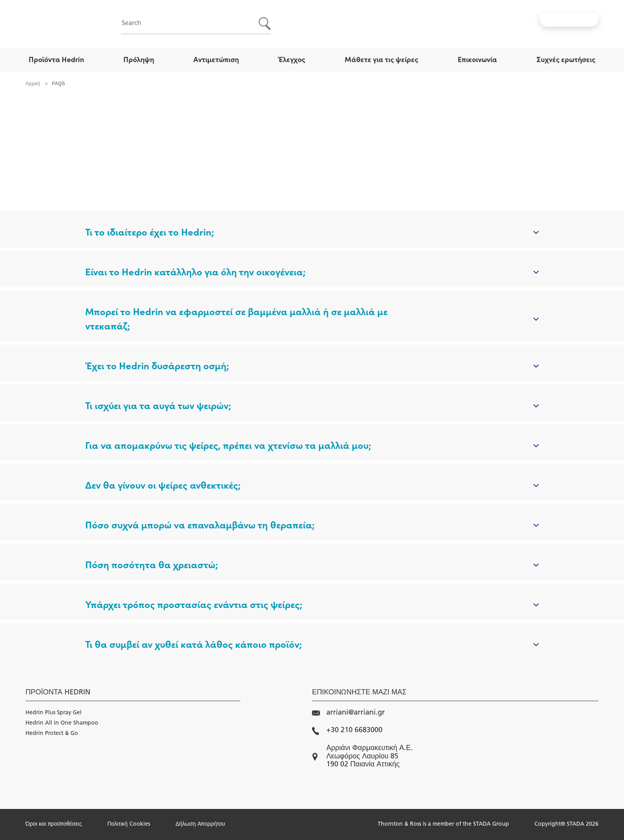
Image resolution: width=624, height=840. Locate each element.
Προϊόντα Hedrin (56, 59)
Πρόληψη (139, 59)
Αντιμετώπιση (216, 59)
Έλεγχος (292, 59)
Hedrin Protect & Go (52, 734)
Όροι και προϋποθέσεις (54, 824)
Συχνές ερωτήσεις (566, 59)
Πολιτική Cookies (129, 824)
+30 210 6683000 (347, 731)
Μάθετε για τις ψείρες (381, 59)
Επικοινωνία (477, 59)
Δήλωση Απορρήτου (200, 824)
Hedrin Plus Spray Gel (54, 713)
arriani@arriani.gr (348, 713)
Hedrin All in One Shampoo (62, 723)
